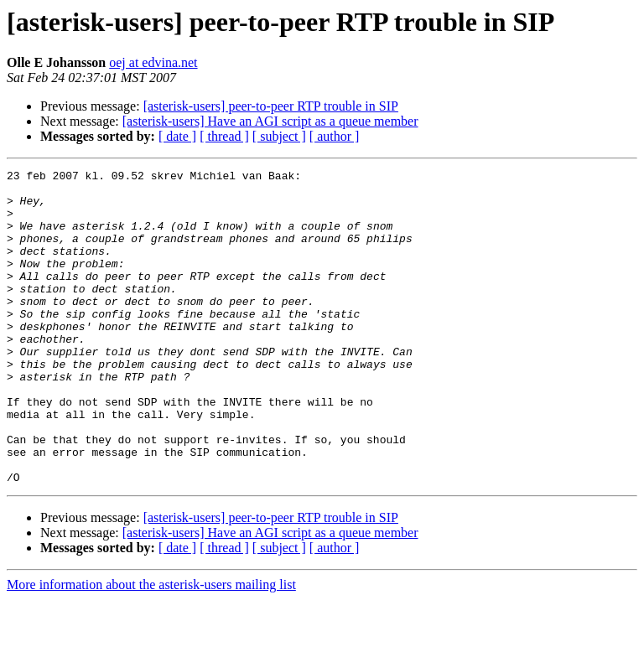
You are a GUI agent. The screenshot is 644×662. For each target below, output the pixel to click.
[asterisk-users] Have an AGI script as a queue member (270, 121)
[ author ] (335, 136)
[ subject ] (279, 136)
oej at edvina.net (153, 62)
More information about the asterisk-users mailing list (151, 647)
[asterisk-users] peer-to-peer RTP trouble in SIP (271, 106)
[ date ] (177, 136)
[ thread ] (224, 136)
